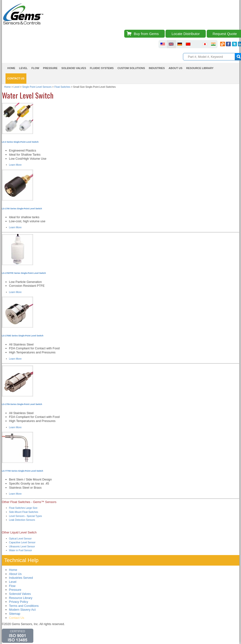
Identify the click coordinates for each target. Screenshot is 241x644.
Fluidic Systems (102, 68)
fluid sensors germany (180, 44)
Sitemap (15, 614)
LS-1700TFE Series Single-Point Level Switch (24, 273)
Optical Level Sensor (20, 539)
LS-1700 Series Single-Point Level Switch (22, 209)
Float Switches (62, 87)
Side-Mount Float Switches (24, 512)
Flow (35, 68)
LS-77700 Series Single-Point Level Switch (23, 471)
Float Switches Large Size (23, 508)
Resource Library (200, 68)
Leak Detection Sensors (22, 520)
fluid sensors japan (205, 44)
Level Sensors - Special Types (26, 516)
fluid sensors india (213, 44)
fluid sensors (163, 44)
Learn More (15, 165)
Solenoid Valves (74, 68)
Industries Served (21, 578)
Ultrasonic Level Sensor (22, 547)
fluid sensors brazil (197, 44)
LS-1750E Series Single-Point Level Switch (23, 336)
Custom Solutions (131, 68)
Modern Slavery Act (22, 610)
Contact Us (16, 78)
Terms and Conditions (24, 606)
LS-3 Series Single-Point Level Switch (20, 142)
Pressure (50, 68)
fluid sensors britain (171, 44)
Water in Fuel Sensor (21, 550)
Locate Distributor (186, 34)
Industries (157, 68)
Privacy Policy (19, 602)
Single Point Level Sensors (37, 87)
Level (23, 68)
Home (11, 68)
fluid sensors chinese (188, 44)
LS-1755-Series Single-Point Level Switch (22, 404)
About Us (175, 68)
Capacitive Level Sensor (22, 542)
